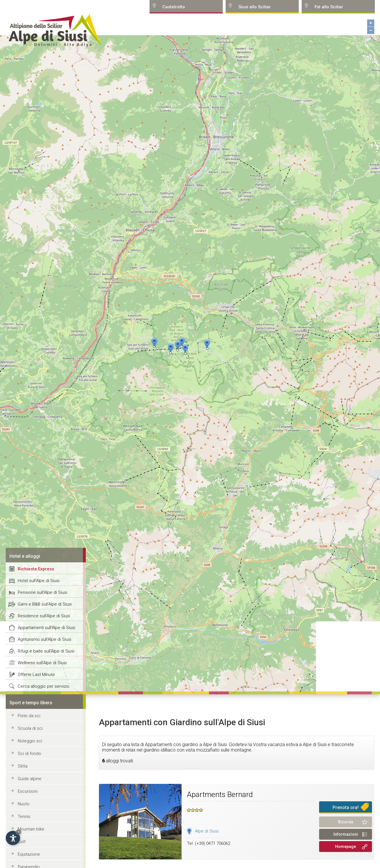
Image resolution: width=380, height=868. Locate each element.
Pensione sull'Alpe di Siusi (42, 592)
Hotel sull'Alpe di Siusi (39, 581)
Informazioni (346, 834)
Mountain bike (31, 829)
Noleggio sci (30, 741)
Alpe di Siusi (207, 831)
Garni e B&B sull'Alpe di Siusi (45, 604)
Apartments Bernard (220, 794)
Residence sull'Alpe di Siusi (44, 616)
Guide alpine (30, 779)
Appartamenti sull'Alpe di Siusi (46, 628)
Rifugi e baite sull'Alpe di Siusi (46, 651)
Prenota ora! (346, 807)
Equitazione (29, 854)
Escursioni (28, 791)
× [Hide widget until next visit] (19, 832)
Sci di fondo (29, 754)
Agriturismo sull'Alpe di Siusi (44, 639)
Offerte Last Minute (36, 675)
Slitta (23, 766)
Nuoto (24, 804)
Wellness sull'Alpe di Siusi (42, 663)
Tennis (24, 816)
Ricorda (346, 822)
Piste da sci (29, 716)
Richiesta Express (36, 569)
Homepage (346, 847)
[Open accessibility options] (13, 838)
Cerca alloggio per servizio (44, 686)
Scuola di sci (30, 728)
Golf (22, 842)
